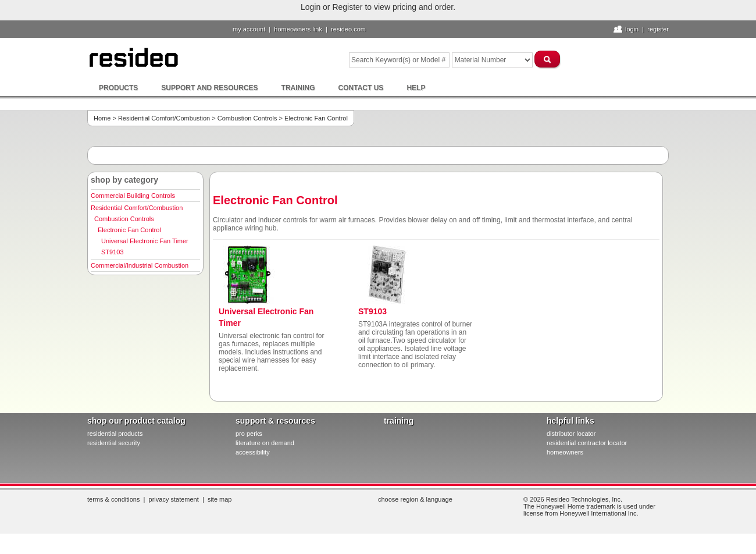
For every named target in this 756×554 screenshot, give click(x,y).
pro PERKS (249, 434)
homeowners (565, 452)
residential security (114, 443)
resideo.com (348, 29)
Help (416, 88)
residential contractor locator (587, 443)
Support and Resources (209, 88)
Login (632, 29)
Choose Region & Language (415, 499)
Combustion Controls (247, 118)
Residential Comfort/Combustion (164, 118)
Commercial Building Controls (133, 196)
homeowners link (298, 29)
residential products (115, 434)
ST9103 (113, 252)
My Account (249, 29)
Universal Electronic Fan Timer (145, 241)
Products (118, 88)
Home (102, 118)
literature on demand (265, 443)
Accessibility (253, 452)
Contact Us (361, 88)
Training (298, 88)
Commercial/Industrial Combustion (140, 265)
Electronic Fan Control (129, 230)
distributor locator (571, 434)
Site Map (220, 499)
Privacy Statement (174, 499)
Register (658, 29)
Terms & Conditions (113, 499)
